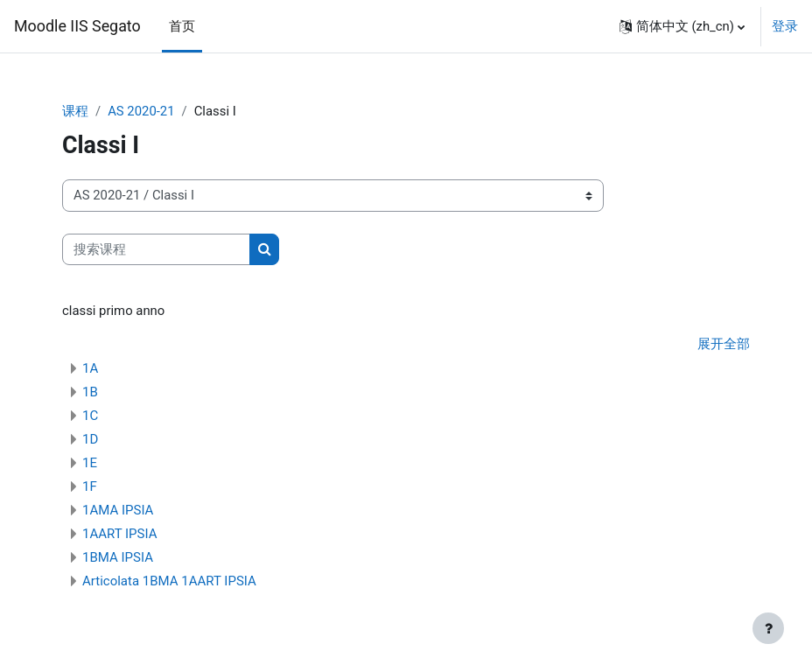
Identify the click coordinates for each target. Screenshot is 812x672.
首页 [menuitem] (182, 26)
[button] (682, 26)
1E (90, 463)
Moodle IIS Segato (77, 26)
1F (90, 486)
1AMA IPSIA (118, 510)
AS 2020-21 (141, 111)
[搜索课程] (156, 249)
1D (90, 439)
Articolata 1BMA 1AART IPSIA (169, 581)
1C (90, 416)
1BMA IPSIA (118, 557)
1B (90, 392)
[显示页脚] (768, 628)
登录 (785, 26)
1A (90, 368)
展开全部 (724, 344)
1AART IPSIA (119, 534)
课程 (75, 111)
